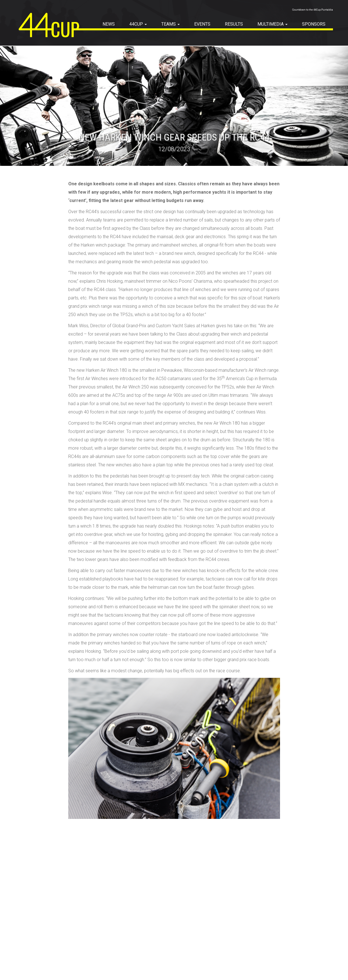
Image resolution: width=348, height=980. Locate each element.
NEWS (109, 24)
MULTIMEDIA (272, 24)
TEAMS (171, 24)
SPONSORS (314, 24)
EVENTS (202, 24)
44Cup (138, 24)
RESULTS (234, 24)
